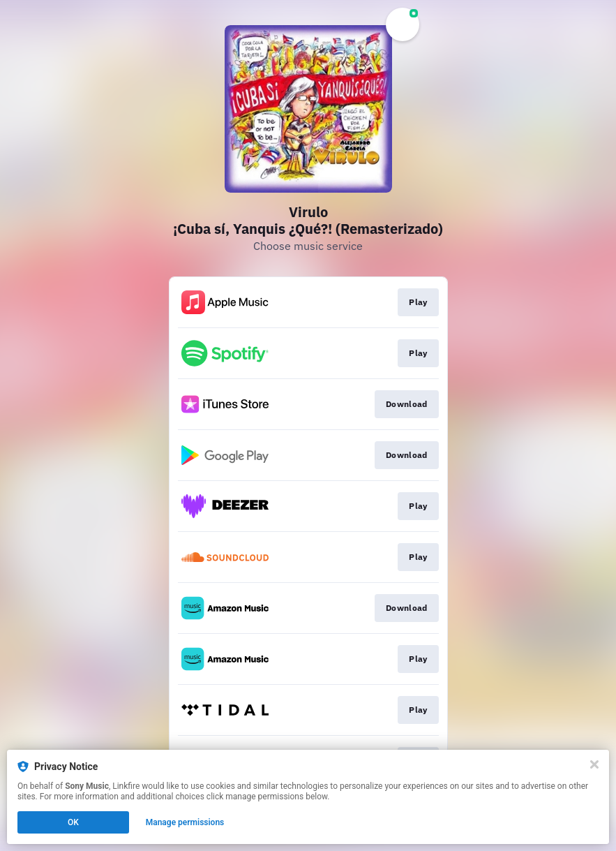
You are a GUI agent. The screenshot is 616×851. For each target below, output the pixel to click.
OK (73, 822)
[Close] (594, 764)
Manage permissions (185, 822)
